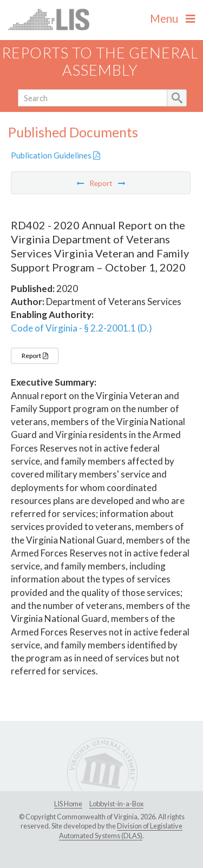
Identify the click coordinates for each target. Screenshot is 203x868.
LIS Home (68, 804)
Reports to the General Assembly (100, 62)
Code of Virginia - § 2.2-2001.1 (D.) (81, 328)
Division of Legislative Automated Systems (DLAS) (121, 831)
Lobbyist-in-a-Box (116, 804)
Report (35, 356)
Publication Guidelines (55, 155)
